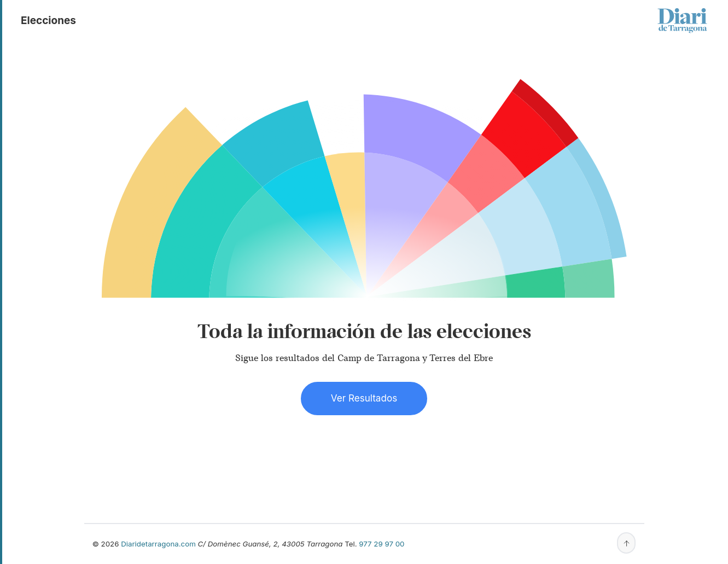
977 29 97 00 (382, 544)
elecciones (48, 21)
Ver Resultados (364, 398)
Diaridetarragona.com (158, 544)
